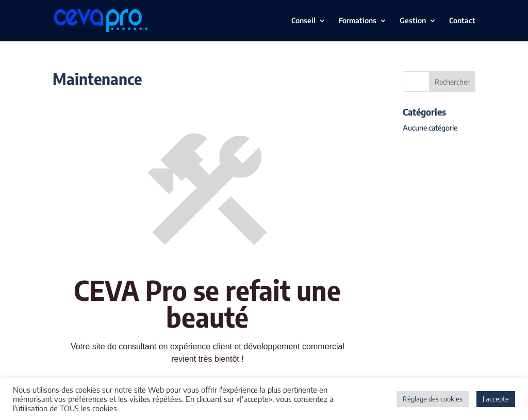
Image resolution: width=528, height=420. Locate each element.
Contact (462, 21)
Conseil (303, 21)
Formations (358, 21)
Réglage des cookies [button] (433, 399)
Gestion (413, 21)
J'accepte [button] (496, 399)
